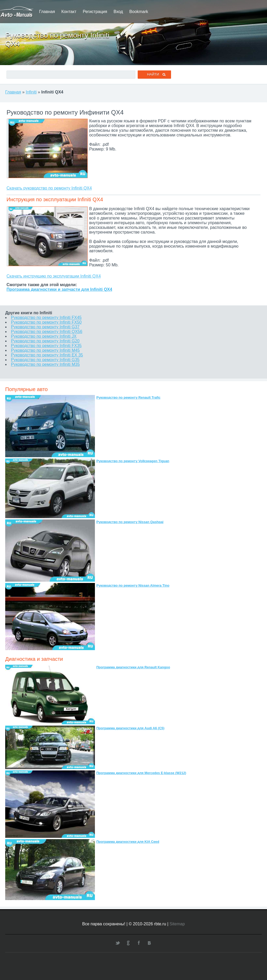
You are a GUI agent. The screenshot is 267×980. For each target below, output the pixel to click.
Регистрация (95, 12)
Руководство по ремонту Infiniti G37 (45, 327)
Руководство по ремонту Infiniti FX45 (46, 318)
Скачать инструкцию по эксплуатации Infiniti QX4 (54, 276)
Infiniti (31, 92)
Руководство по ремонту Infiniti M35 (45, 364)
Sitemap (177, 924)
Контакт (69, 12)
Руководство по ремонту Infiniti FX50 (46, 322)
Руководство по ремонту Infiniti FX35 (46, 346)
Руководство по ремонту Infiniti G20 (45, 341)
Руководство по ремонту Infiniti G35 (45, 360)
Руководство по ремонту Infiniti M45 (45, 350)
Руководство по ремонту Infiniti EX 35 (47, 355)
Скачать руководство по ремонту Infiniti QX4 (49, 188)
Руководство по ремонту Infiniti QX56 (47, 332)
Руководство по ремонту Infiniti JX (44, 336)
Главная (47, 12)
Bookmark (139, 12)
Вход (118, 12)
